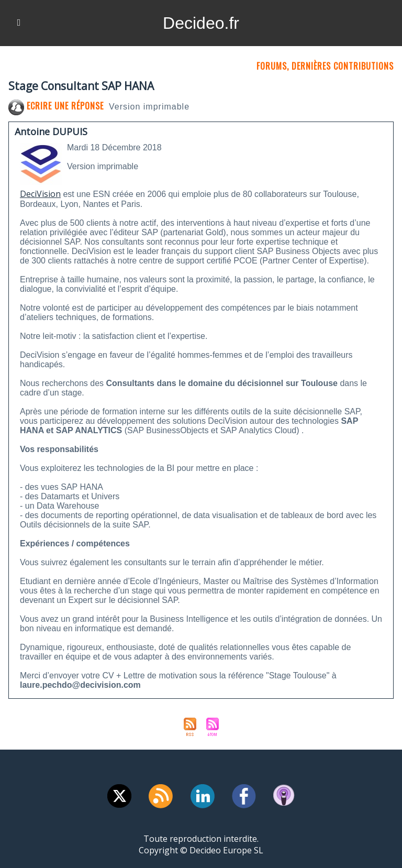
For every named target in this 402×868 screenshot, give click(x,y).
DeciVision (40, 194)
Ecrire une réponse (56, 106)
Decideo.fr (201, 23)
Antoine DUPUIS (51, 131)
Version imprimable (149, 107)
